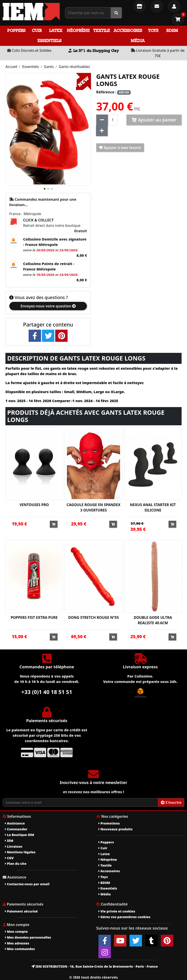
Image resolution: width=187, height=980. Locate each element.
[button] (45, 189)
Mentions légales (20, 852)
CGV (9, 858)
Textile (102, 30)
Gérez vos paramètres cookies (124, 917)
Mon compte (16, 932)
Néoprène (78, 30)
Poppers (16, 30)
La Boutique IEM (19, 835)
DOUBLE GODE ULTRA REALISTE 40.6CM (153, 620)
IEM (9, 841)
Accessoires (128, 30)
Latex (56, 30)
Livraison (14, 846)
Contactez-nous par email (27, 884)
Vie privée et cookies (117, 911)
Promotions (109, 823)
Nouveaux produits (115, 829)
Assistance (15, 823)
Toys (153, 30)
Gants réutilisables (74, 67)
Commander (16, 829)
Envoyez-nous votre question (48, 306)
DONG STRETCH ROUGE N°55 (93, 617)
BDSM (172, 30)
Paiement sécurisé (21, 911)
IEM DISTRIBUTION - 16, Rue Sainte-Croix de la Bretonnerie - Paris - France (95, 966)
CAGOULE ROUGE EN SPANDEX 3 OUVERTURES (94, 507)
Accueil (11, 67)
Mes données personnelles (28, 937)
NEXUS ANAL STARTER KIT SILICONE (153, 507)
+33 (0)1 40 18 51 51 (47, 692)
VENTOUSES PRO (34, 505)
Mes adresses (17, 943)
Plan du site (16, 864)
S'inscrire (171, 802)
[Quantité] (113, 120)
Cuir (37, 30)
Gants (49, 67)
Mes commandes (20, 949)
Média (138, 41)
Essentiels (49, 41)
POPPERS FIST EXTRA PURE (34, 617)
